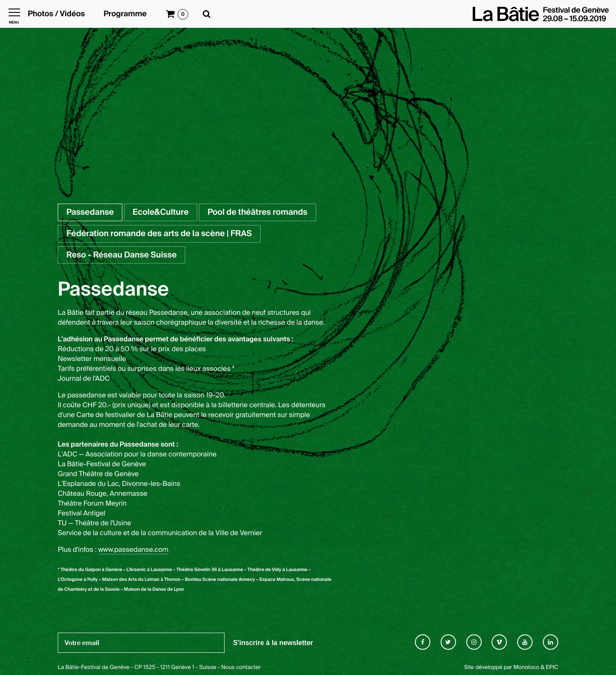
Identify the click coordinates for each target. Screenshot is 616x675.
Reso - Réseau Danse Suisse (121, 255)
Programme (125, 14)
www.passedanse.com (133, 549)
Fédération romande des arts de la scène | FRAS (159, 233)
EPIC (552, 668)
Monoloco (526, 668)
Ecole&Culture (161, 212)
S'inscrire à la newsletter (273, 643)
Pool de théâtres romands (257, 212)
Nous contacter (241, 668)
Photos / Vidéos (56, 14)
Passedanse (90, 212)
